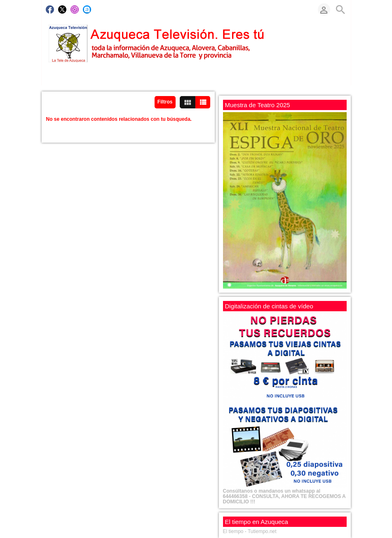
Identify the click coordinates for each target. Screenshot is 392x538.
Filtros (165, 102)
